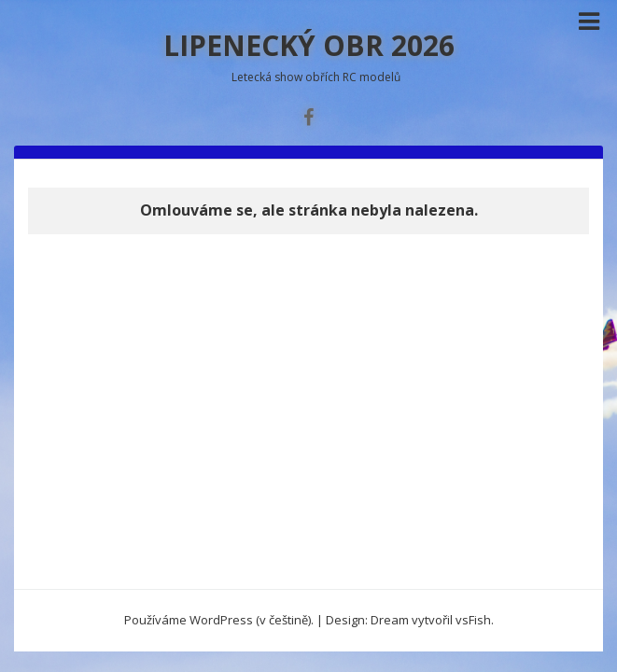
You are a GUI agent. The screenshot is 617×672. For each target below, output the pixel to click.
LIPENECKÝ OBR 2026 (309, 45)
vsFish (473, 620)
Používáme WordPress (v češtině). (219, 620)
